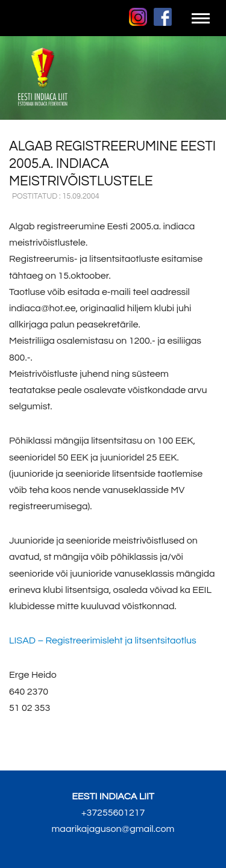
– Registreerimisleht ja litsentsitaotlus (103, 640)
